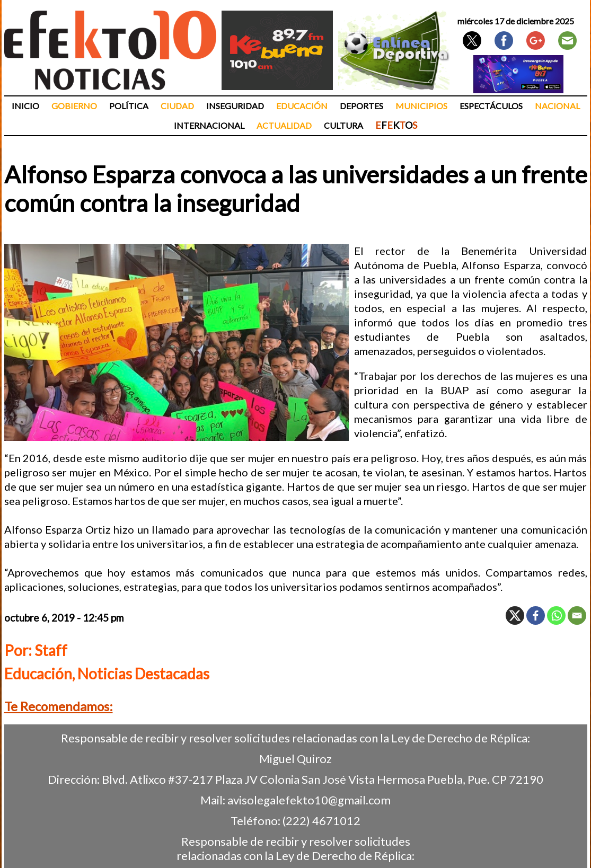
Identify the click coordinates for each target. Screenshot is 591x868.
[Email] (577, 615)
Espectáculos (491, 106)
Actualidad (284, 125)
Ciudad (177, 106)
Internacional (209, 125)
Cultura (343, 125)
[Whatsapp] (556, 615)
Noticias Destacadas (143, 674)
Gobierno (74, 106)
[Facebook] (536, 615)
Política (129, 106)
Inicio (25, 106)
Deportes (361, 106)
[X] (515, 615)
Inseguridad (235, 106)
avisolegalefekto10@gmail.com (309, 800)
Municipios (421, 106)
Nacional (557, 106)
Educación (302, 106)
